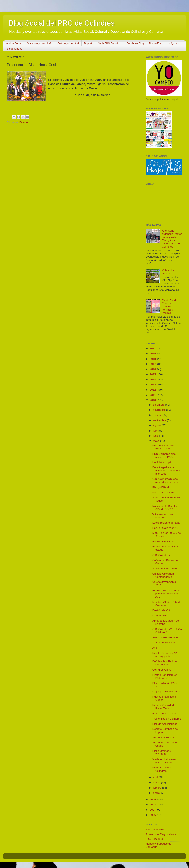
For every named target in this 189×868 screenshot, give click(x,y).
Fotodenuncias (14, 49)
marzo (157, 782)
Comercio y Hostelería (39, 43)
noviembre (160, 410)
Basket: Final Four (163, 541)
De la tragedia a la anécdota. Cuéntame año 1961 (166, 470)
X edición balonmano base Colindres (165, 761)
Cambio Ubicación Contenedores (163, 575)
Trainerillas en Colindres (167, 719)
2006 (153, 815)
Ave (155, 648)
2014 (153, 379)
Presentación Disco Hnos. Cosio (164, 447)
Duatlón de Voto (162, 610)
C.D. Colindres (161, 555)
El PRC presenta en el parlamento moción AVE (166, 594)
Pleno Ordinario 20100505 (162, 752)
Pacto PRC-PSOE (163, 492)
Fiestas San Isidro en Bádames (165, 676)
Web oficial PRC (155, 830)
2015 (153, 374)
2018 (153, 359)
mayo (157, 441)
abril (156, 777)
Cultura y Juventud (68, 43)
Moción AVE (160, 615)
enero (157, 793)
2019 (153, 354)
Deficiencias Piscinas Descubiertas (165, 663)
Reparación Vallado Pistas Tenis (164, 707)
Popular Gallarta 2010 (165, 528)
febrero (158, 788)
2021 (153, 348)
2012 (153, 390)
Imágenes (173, 43)
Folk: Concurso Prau (164, 713)
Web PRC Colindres (110, 43)
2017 (153, 364)
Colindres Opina (162, 670)
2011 (153, 395)
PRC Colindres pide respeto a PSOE (164, 455)
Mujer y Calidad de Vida (166, 692)
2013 (153, 385)
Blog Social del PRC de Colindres (62, 23)
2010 (153, 400)
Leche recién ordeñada (166, 523)
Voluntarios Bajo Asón (165, 569)
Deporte (89, 43)
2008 (153, 805)
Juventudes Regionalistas (161, 834)
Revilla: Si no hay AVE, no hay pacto (166, 655)
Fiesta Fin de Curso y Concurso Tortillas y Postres (170, 307)
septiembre (160, 420)
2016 (153, 369)
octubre (158, 415)
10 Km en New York (164, 643)
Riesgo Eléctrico (162, 487)
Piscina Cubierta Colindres (162, 769)
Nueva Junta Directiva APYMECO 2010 (165, 508)
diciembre (159, 405)
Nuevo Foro (156, 43)
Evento (24, 122)
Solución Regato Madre (166, 637)
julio (156, 431)
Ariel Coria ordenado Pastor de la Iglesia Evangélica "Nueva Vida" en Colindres (172, 239)
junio (156, 436)
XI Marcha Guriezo (168, 272)
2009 (153, 799)
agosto (157, 425)
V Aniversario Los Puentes (163, 516)
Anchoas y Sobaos (164, 737)
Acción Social (14, 43)
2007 (153, 810)
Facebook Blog (135, 43)
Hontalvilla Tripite (163, 462)
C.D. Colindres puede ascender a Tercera (165, 480)
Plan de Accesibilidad (165, 724)
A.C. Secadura (154, 839)
